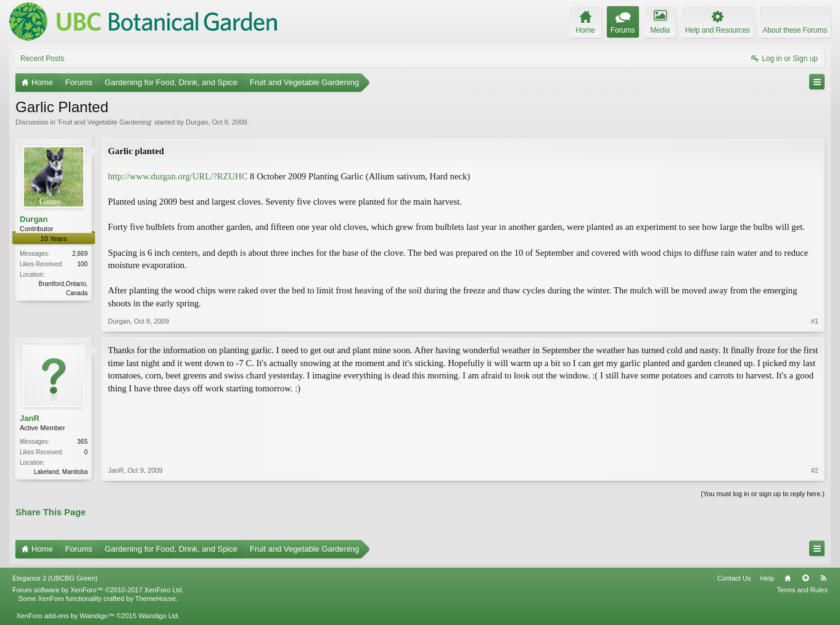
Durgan (197, 122)
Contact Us (734, 578)
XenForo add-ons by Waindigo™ (65, 616)
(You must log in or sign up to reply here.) (763, 494)
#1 (815, 321)
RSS (823, 578)
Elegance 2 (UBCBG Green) (55, 578)
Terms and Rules (802, 590)
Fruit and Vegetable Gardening (105, 122)
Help (767, 578)
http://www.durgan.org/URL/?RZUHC (178, 176)
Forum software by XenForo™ (98, 590)
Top (805, 578)
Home (788, 578)
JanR (30, 418)
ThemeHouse (155, 598)
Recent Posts (42, 59)
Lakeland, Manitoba (61, 472)
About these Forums (795, 30)
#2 (815, 470)
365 (82, 442)
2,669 (80, 254)
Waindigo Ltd (158, 616)
